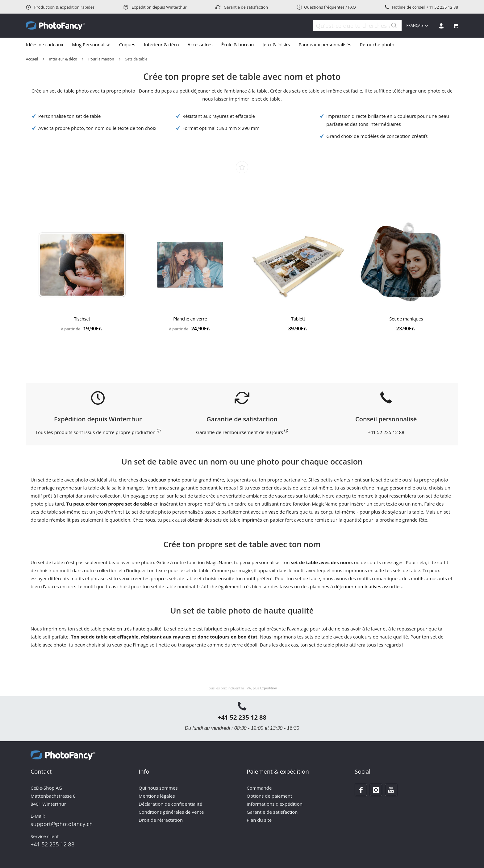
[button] (417, 26)
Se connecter (441, 26)
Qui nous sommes (158, 788)
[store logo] (55, 26)
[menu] (242, 45)
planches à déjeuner (332, 586)
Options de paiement (269, 796)
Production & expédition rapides (60, 7)
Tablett (298, 319)
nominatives (368, 586)
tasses (286, 586)
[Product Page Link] (82, 265)
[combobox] (353, 26)
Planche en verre (190, 319)
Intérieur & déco (63, 59)
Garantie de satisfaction (242, 7)
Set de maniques (406, 319)
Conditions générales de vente (171, 812)
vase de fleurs (284, 512)
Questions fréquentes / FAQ (326, 7)
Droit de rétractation (161, 820)
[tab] (242, 45)
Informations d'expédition (275, 804)
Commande (259, 788)
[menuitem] (47, 45)
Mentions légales (157, 796)
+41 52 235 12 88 (442, 7)
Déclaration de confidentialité (170, 804)
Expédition (269, 688)
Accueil (32, 59)
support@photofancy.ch (62, 824)
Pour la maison (101, 59)
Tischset (82, 319)
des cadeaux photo (160, 480)
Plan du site (259, 820)
